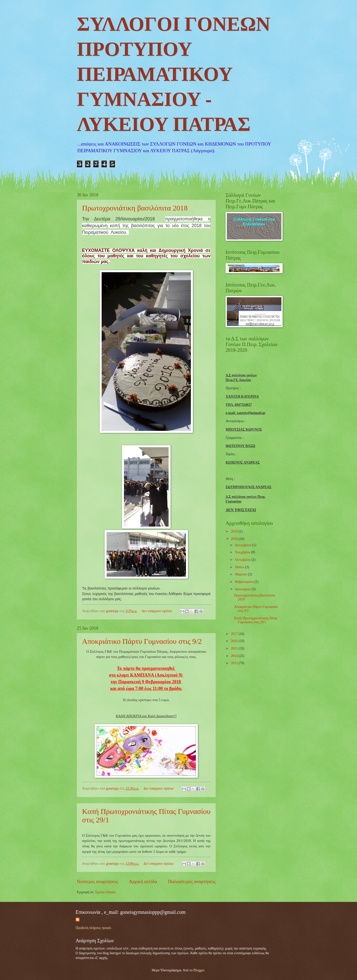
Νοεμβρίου (243, 552)
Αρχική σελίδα (143, 881)
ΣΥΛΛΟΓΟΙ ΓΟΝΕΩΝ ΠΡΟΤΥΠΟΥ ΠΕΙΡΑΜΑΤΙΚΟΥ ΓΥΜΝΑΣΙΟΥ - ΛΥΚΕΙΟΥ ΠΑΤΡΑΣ (174, 76)
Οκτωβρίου (243, 560)
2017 (235, 634)
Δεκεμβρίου (244, 545)
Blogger (199, 970)
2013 (235, 663)
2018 (235, 539)
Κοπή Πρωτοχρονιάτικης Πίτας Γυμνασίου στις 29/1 (256, 620)
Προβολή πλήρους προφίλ (93, 928)
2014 (235, 656)
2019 (235, 531)
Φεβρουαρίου (245, 582)
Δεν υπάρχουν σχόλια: (157, 611)
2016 (235, 641)
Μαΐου (240, 567)
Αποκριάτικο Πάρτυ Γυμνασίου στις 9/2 (142, 641)
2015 (235, 648)
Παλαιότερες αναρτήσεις (192, 881)
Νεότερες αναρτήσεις (97, 881)
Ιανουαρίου (243, 589)
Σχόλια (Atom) (105, 892)
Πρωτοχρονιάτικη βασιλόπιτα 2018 (135, 208)
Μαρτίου (242, 574)
